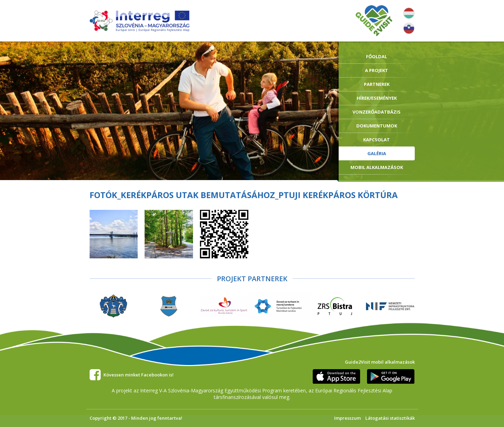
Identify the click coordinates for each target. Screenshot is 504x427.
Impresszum (347, 418)
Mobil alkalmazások (377, 167)
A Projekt (377, 70)
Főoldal (377, 56)
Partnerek (377, 84)
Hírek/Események (377, 98)
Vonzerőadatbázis (377, 112)
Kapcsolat (377, 140)
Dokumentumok (377, 126)
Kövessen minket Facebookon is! (139, 375)
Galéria (377, 153)
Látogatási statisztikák (390, 418)
